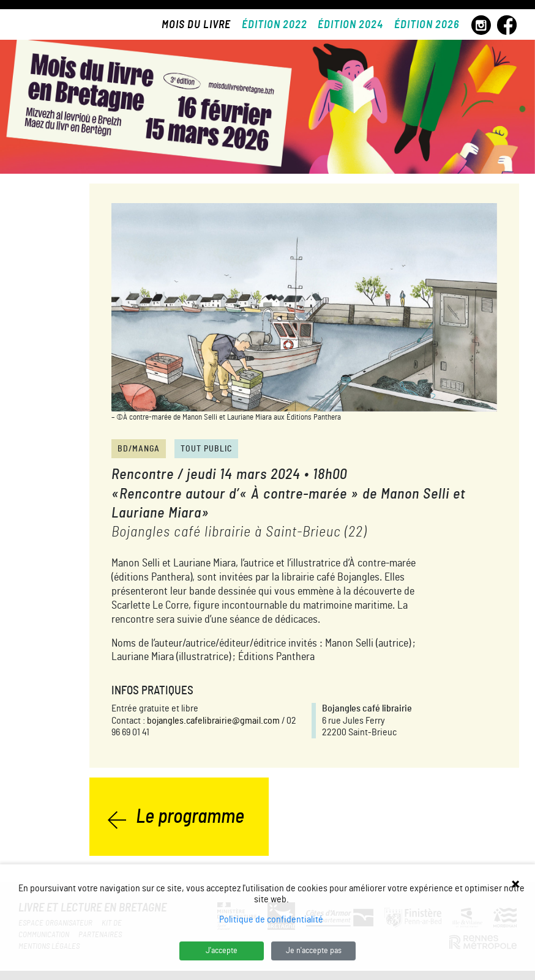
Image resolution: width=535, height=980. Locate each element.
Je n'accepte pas (314, 951)
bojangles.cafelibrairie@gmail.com (213, 721)
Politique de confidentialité (271, 919)
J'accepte (222, 951)
